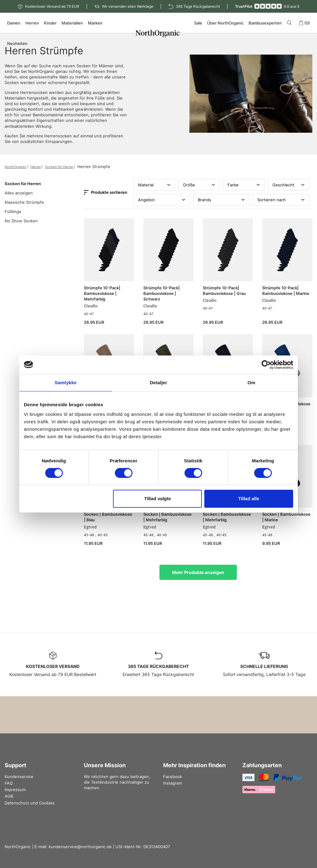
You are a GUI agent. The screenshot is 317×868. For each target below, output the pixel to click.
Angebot (162, 200)
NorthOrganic (15, 167)
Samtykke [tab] (66, 383)
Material (154, 185)
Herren (36, 167)
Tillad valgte (158, 499)
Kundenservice (19, 777)
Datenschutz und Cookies (30, 803)
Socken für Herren (59, 167)
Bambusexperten (265, 23)
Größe (199, 185)
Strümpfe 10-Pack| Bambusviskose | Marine (286, 291)
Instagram (173, 783)
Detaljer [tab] (158, 383)
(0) (304, 23)
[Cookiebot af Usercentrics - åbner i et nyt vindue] (266, 365)
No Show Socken (21, 221)
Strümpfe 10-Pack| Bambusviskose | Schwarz (162, 293)
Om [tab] (251, 383)
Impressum (15, 790)
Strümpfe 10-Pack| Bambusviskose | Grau (224, 291)
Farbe (244, 185)
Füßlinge (13, 211)
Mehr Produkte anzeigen (198, 572)
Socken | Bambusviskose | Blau (108, 517)
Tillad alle (249, 499)
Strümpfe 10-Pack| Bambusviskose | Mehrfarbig (102, 293)
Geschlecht (289, 185)
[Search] (290, 23)
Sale (198, 23)
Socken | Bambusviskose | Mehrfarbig (167, 517)
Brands (221, 200)
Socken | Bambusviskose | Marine (286, 517)
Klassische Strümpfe (24, 202)
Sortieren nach (281, 200)
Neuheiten (17, 43)
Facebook (173, 777)
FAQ (9, 783)
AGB (9, 796)
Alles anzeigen (19, 193)
